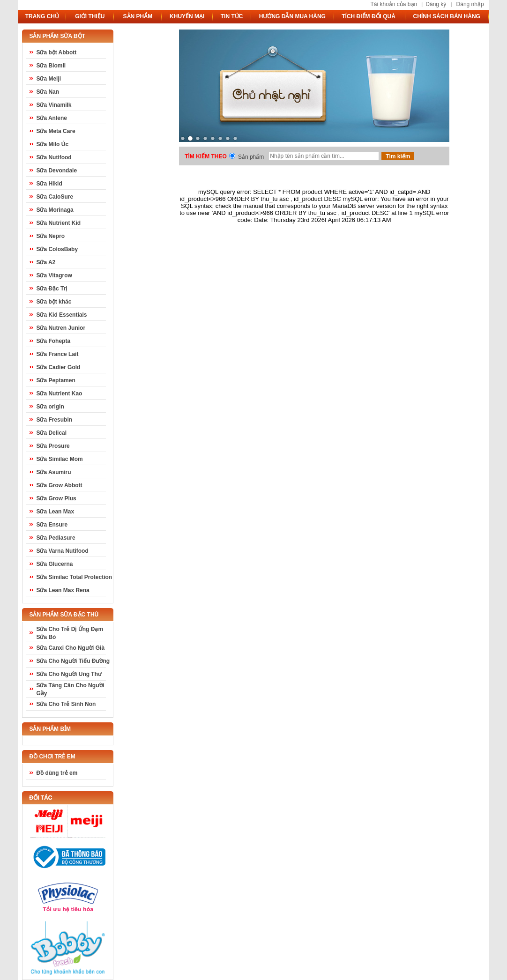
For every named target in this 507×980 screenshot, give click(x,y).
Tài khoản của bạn (394, 4)
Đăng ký (436, 4)
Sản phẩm (251, 157)
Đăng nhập (470, 4)
